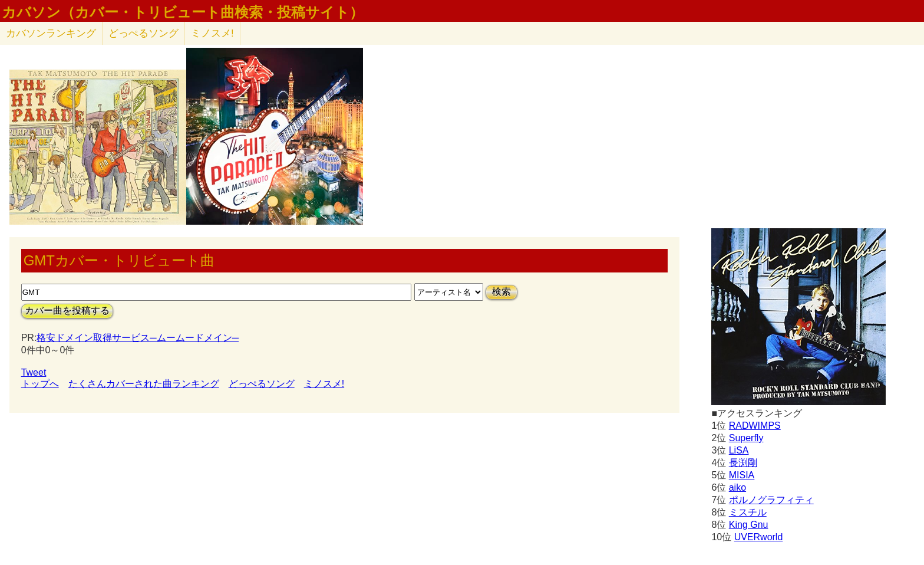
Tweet (34, 372)
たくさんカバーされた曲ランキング (144, 384)
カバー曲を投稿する (67, 311)
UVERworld (759, 537)
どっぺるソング (143, 33)
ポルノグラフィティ (771, 500)
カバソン (51, 33)
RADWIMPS (755, 426)
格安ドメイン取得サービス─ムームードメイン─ (138, 338)
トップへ (40, 384)
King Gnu (749, 525)
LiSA (739, 450)
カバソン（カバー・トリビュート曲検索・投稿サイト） (183, 12)
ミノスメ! (212, 33)
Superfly (746, 438)
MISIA (742, 475)
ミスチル (748, 512)
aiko (737, 487)
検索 (501, 292)
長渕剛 (743, 463)
